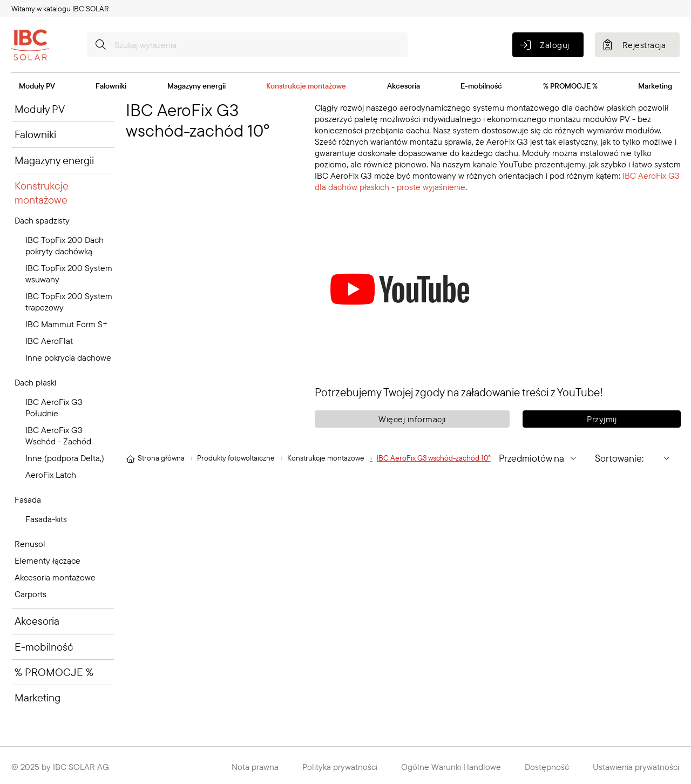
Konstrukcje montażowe (306, 86)
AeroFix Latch (51, 475)
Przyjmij (602, 419)
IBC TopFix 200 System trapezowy (69, 302)
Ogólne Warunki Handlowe (451, 767)
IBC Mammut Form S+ (66, 324)
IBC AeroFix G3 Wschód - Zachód (58, 435)
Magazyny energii (197, 86)
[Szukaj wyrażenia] (247, 45)
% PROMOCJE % (570, 86)
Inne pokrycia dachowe (68, 357)
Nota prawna (255, 767)
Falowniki (111, 86)
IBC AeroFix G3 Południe (54, 407)
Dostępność (547, 767)
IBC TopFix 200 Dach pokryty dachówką (65, 245)
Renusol (30, 544)
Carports (31, 594)
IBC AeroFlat (49, 341)
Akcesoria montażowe (55, 577)
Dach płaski (35, 382)
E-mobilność (481, 86)
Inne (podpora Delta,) (65, 458)
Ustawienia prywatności (636, 767)
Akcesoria (404, 86)
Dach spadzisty (42, 220)
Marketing (655, 86)
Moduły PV (37, 86)
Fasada (28, 499)
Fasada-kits (46, 519)
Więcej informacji (412, 419)
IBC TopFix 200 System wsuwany (69, 273)
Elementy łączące (48, 560)
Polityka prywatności (340, 767)
